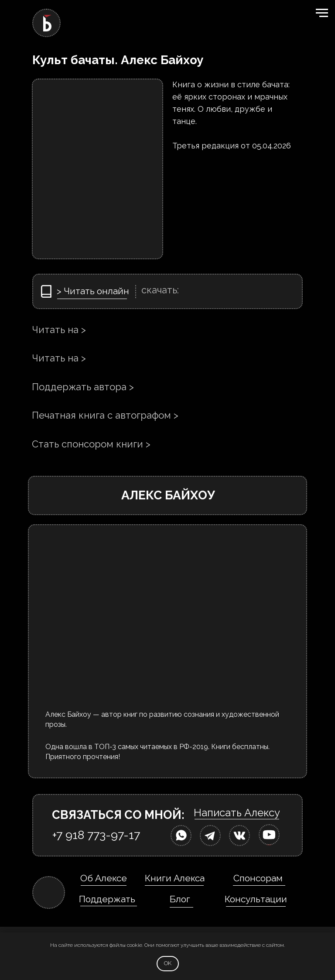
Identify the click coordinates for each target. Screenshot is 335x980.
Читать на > (59, 330)
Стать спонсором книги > (91, 444)
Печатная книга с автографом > (105, 415)
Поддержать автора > (83, 387)
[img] (181, 836)
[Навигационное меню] (322, 13)
